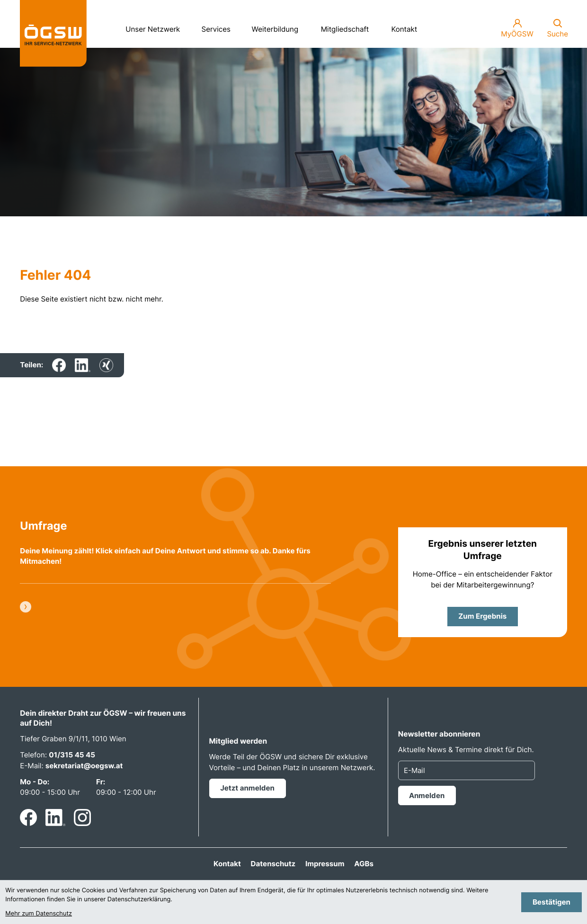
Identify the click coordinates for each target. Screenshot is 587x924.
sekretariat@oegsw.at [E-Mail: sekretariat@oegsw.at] (84, 766)
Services (220, 26)
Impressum (325, 864)
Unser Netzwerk (156, 26)
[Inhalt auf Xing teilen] (106, 365)
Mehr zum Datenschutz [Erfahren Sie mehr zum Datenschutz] (39, 914)
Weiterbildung (279, 26)
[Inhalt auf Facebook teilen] (59, 365)
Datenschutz (273, 864)
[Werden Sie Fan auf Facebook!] (28, 817)
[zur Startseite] (53, 33)
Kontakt (404, 29)
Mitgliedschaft (345, 29)
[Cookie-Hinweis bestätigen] (551, 902)
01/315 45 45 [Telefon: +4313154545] (72, 755)
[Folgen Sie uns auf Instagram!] (82, 817)
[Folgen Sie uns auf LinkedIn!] (55, 817)
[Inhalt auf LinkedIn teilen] (83, 365)
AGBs (364, 864)
